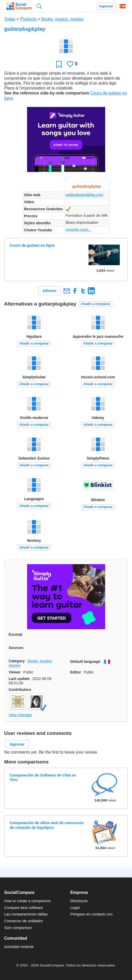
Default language (85, 661)
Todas (10, 19)
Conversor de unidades (24, 921)
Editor (76, 672)
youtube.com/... (78, 230)
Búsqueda (39, 6)
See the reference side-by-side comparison (47, 93)
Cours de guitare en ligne (32, 245)
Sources (16, 648)
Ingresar (106, 6)
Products (28, 19)
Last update (19, 679)
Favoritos (59, 64)
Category (17, 661)
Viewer (15, 672)
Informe (50, 291)
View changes (20, 715)
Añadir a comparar (95, 304)
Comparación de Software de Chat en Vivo (43, 777)
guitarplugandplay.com (84, 195)
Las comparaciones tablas (26, 914)
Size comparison (18, 928)
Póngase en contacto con (91, 914)
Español (123, 6)
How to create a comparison (27, 901)
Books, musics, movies (62, 19)
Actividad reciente (19, 947)
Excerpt (15, 634)
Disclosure (79, 901)
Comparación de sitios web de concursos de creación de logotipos (47, 825)
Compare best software (24, 908)
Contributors (20, 690)
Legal (75, 908)
